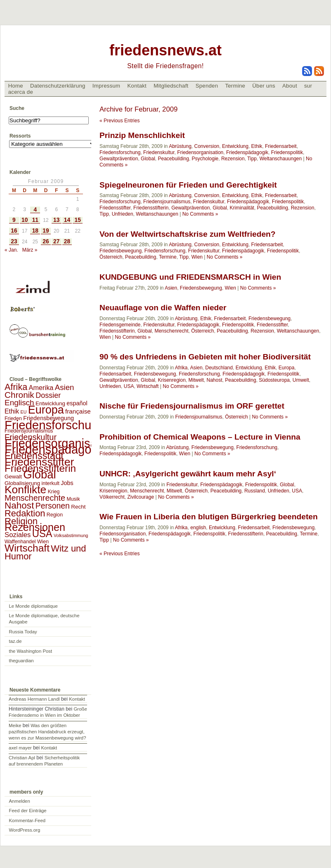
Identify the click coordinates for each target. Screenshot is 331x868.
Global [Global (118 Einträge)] (39, 474)
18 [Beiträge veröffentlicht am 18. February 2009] (35, 231)
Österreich (111, 257)
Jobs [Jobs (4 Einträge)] (67, 483)
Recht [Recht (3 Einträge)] (78, 507)
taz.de (15, 641)
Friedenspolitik (287, 152)
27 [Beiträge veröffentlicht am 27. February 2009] (56, 241)
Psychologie (205, 159)
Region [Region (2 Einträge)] (55, 515)
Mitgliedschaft (171, 86)
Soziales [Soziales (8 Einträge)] (18, 535)
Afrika (181, 368)
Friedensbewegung (121, 251)
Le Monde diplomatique (33, 606)
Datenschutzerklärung (58, 86)
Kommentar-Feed (27, 820)
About (290, 86)
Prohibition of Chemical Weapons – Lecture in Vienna (200, 437)
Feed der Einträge (28, 811)
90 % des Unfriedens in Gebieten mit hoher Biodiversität (205, 357)
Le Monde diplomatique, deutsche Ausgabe (44, 619)
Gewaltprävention (119, 159)
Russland (255, 491)
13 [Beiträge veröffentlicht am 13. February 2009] (56, 220)
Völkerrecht (112, 497)
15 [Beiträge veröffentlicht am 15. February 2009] (78, 220)
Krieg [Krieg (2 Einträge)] (54, 492)
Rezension (233, 159)
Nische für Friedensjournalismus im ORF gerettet (192, 406)
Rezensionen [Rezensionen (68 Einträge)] (35, 527)
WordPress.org (25, 830)
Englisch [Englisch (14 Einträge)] (19, 403)
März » (30, 250)
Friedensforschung (120, 152)
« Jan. (11, 250)
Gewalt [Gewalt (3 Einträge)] (13, 477)
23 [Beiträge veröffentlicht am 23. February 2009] (14, 241)
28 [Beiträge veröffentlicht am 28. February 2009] (67, 241)
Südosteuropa (274, 380)
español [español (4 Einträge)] (77, 403)
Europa (287, 368)
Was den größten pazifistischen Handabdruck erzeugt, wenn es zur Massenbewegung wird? (47, 732)
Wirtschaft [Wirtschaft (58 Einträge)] (27, 548)
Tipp (252, 159)
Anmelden (20, 801)
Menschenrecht (171, 331)
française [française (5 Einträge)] (78, 411)
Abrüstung (180, 146)
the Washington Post (31, 651)
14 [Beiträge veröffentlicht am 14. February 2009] (67, 220)
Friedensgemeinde (120, 325)
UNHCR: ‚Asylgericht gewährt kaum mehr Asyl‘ (188, 474)
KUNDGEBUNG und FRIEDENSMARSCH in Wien (190, 277)
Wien (197, 257)
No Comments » (200, 214)
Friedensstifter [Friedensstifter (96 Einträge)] (39, 462)
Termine (235, 86)
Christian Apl (22, 758)
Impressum (106, 86)
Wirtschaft (148, 386)
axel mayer (20, 748)
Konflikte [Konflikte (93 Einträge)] (25, 490)
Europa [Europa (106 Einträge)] (46, 410)
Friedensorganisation (200, 152)
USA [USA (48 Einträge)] (42, 534)
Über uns (264, 86)
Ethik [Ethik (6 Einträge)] (12, 411)
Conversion (207, 146)
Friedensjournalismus (167, 202)
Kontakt (137, 86)
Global (148, 159)
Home (16, 86)
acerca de (21, 92)
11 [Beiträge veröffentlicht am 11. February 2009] (35, 220)
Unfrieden (123, 214)
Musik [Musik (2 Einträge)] (73, 499)
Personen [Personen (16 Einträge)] (53, 506)
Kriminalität (242, 208)
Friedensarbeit (281, 146)
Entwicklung (235, 146)
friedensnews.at (165, 50)
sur (308, 86)
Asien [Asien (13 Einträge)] (65, 387)
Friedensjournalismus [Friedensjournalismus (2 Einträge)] (29, 431)
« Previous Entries (119, 121)
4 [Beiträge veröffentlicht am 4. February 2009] (35, 210)
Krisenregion (171, 380)
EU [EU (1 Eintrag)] (24, 412)
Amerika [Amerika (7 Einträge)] (41, 388)
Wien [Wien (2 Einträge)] (43, 542)
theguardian (21, 661)
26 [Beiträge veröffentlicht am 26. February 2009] (46, 241)
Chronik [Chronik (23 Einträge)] (19, 395)
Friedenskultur (159, 152)
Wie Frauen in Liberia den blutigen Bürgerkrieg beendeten (209, 517)
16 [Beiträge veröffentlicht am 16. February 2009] (14, 231)
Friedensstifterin (151, 208)
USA (129, 386)
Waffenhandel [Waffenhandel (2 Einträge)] (20, 542)
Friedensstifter (115, 208)
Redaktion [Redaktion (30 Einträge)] (25, 513)
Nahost (215, 380)
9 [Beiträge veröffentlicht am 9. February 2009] (14, 220)
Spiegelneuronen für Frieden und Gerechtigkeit (188, 185)
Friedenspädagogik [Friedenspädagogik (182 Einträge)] (56, 449)
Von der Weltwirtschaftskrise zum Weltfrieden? (187, 234)
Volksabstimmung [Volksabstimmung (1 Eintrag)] (71, 535)
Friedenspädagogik (247, 152)
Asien (171, 288)
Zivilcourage (141, 497)
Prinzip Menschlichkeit (142, 135)
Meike (15, 725)
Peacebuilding (173, 159)
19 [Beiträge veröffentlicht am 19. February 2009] (46, 231)
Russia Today (23, 632)
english (198, 528)
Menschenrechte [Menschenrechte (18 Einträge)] (35, 498)
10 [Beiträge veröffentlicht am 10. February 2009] (25, 220)
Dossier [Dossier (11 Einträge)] (48, 395)
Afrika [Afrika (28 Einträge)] (16, 387)
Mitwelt (196, 380)
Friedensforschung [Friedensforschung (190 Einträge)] (55, 425)
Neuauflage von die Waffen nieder (163, 308)
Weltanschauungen (281, 159)
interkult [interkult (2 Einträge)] (51, 483)
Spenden (207, 86)
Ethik (257, 146)
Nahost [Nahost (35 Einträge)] (19, 505)
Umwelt (301, 380)
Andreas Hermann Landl (34, 699)
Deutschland (219, 368)
